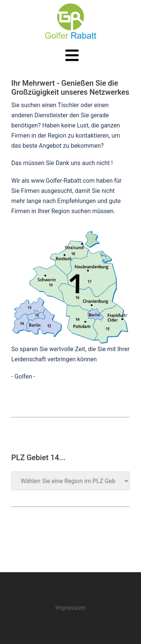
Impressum (70, 608)
